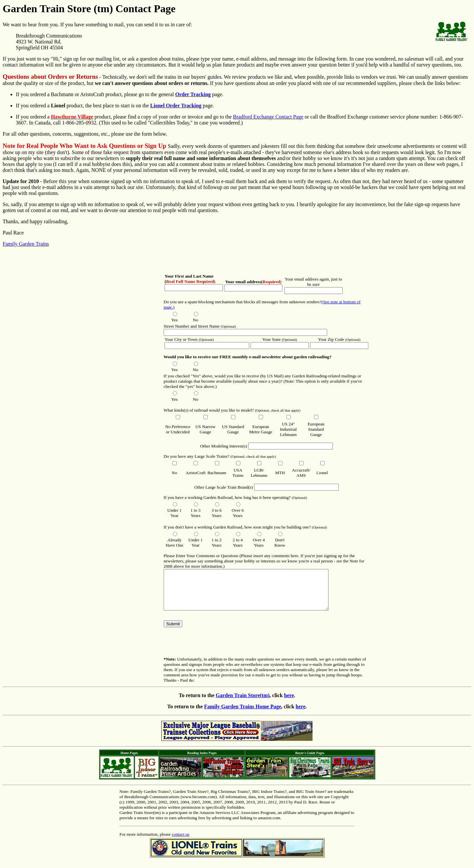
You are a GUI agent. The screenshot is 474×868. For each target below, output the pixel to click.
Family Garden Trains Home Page (243, 714)
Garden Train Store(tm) (243, 703)
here (289, 703)
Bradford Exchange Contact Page (268, 117)
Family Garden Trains (26, 244)
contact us (181, 842)
